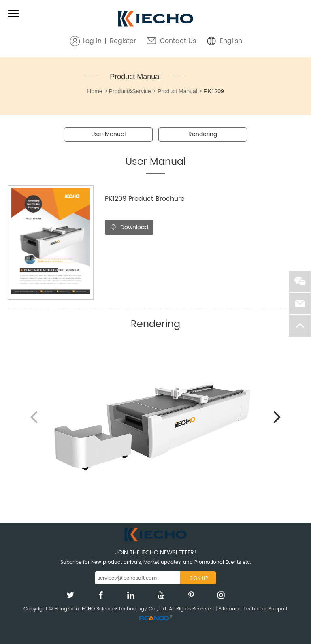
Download (129, 227)
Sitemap (229, 609)
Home (95, 91)
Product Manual (135, 77)
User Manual (108, 134)
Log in (92, 41)
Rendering (203, 134)
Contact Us (178, 41)
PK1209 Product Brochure (145, 199)
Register (123, 41)
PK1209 (214, 91)
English (231, 41)
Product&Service (130, 91)
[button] (277, 417)
